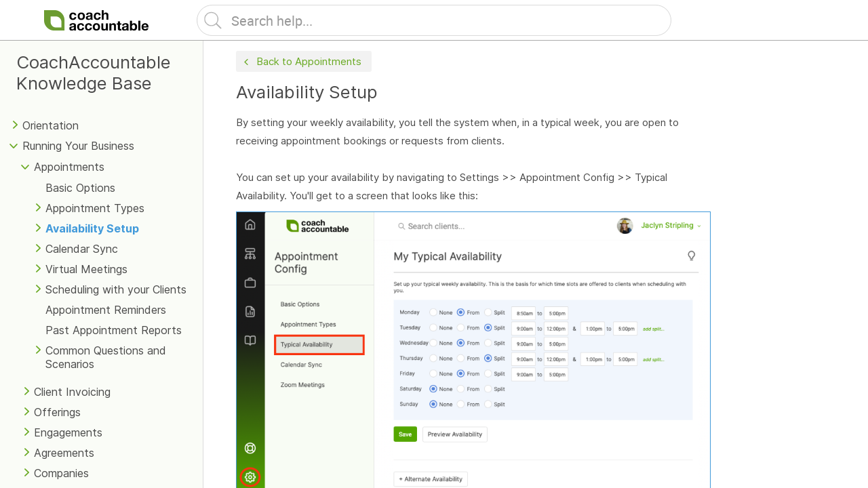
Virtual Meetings (86, 269)
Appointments (69, 167)
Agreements (64, 453)
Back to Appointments (301, 62)
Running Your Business (78, 146)
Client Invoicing (72, 392)
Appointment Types (95, 208)
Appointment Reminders (106, 310)
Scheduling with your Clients (116, 289)
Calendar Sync (82, 249)
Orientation (51, 125)
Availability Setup (92, 228)
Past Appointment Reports (114, 330)
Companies (61, 473)
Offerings (57, 412)
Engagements (68, 432)
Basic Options (80, 188)
